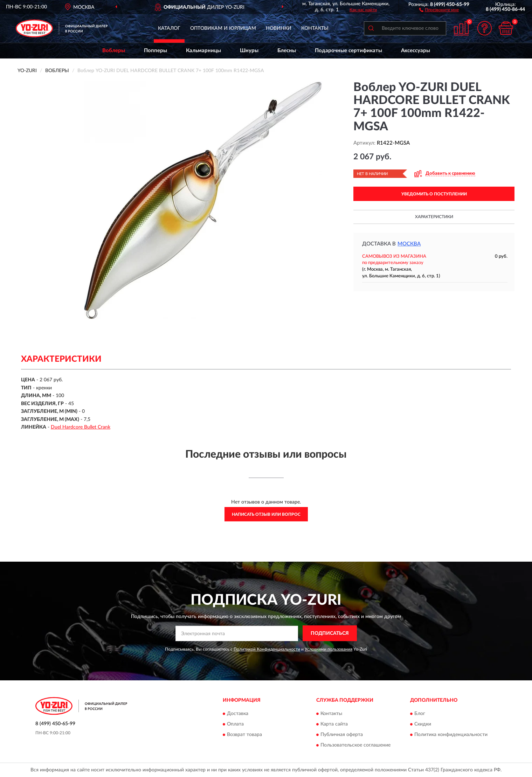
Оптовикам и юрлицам (223, 28)
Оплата (235, 724)
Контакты (315, 28)
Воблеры (114, 51)
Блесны (287, 51)
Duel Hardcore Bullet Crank (81, 427)
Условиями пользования (329, 649)
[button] (439, 9)
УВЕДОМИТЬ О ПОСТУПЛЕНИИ (434, 194)
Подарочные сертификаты (348, 51)
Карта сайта (334, 724)
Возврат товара (244, 735)
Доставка (238, 714)
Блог (420, 714)
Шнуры (249, 51)
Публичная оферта (342, 735)
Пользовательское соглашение (355, 745)
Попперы (156, 51)
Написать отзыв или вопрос (266, 514)
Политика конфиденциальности (451, 735)
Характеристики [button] (434, 217)
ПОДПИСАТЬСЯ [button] (330, 633)
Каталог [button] (169, 28)
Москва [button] (409, 244)
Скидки (423, 724)
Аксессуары (416, 51)
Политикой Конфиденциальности (267, 649)
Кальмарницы (203, 51)
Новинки (279, 28)
